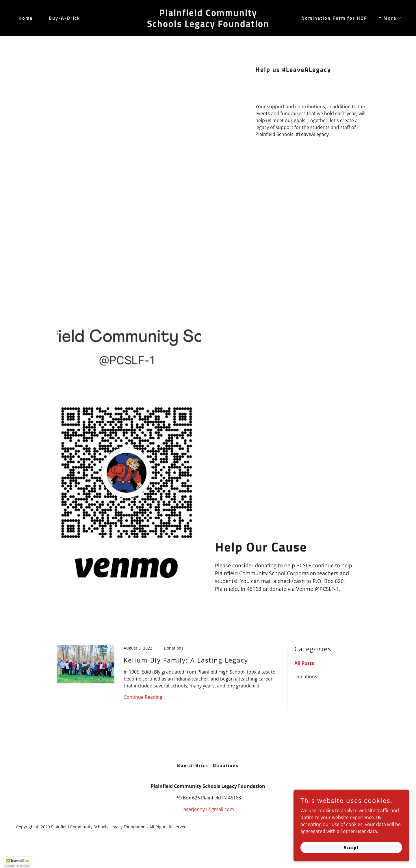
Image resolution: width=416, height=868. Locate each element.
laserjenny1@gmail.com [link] (208, 809)
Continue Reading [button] (143, 697)
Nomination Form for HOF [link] (334, 18)
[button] (390, 18)
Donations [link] (306, 676)
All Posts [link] (304, 663)
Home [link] (26, 18)
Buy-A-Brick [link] (64, 18)
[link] (208, 25)
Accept (351, 855)
